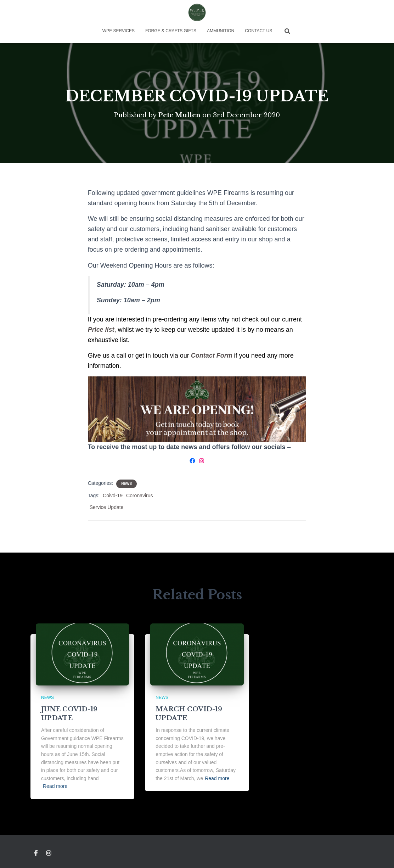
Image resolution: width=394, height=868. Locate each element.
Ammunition (221, 31)
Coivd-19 (113, 495)
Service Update (107, 507)
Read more (55, 786)
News (126, 484)
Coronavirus (139, 495)
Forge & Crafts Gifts (171, 31)
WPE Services (119, 31)
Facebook (36, 853)
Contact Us (258, 31)
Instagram (49, 853)
